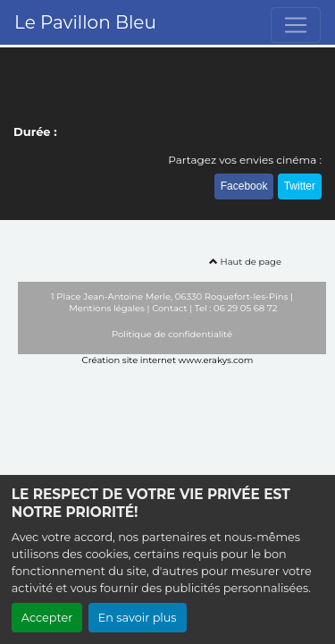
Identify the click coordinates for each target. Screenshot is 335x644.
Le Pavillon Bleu (85, 22)
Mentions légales (107, 308)
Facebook (244, 186)
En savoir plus (138, 618)
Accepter (47, 618)
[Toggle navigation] (296, 25)
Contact (169, 308)
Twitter (300, 186)
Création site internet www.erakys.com (168, 360)
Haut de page (245, 262)
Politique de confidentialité (172, 334)
